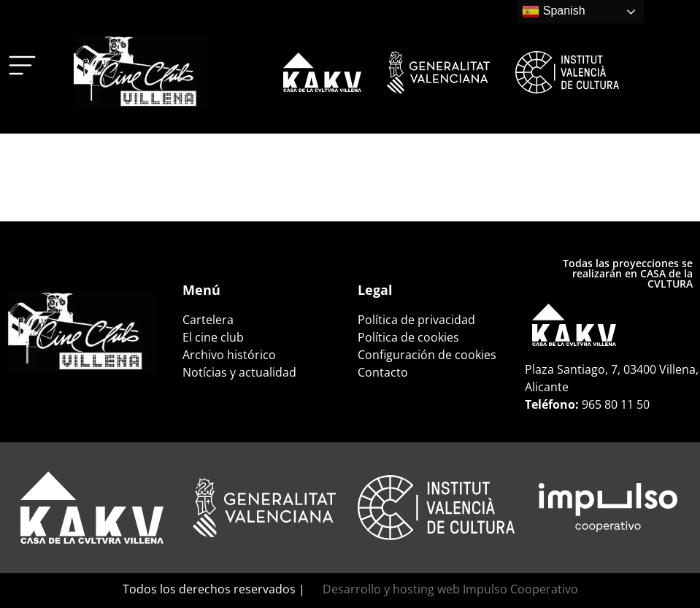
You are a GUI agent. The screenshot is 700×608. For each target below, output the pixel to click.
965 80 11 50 (616, 404)
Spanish (553, 12)
